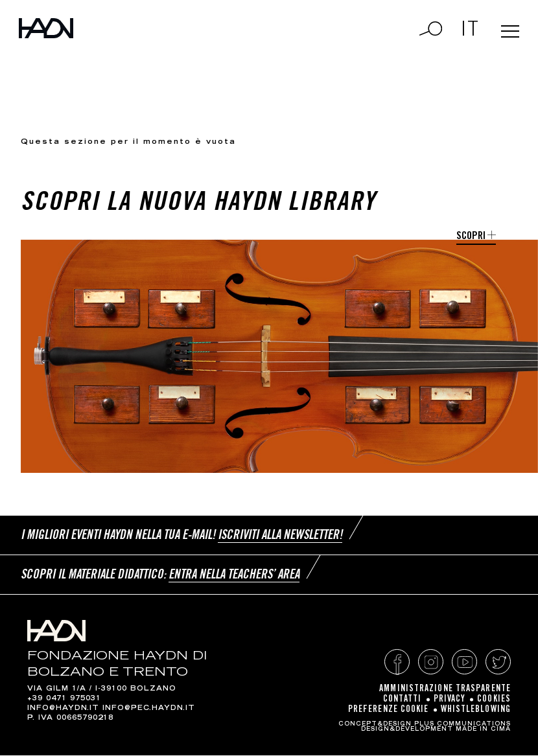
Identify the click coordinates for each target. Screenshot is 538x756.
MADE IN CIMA (483, 730)
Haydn (57, 37)
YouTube (464, 663)
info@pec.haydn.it (149, 709)
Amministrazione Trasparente (445, 690)
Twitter (498, 663)
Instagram (431, 663)
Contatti (403, 700)
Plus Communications (462, 725)
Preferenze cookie (389, 711)
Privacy (450, 700)
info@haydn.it (63, 709)
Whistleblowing (476, 711)
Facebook (397, 663)
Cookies (494, 700)
